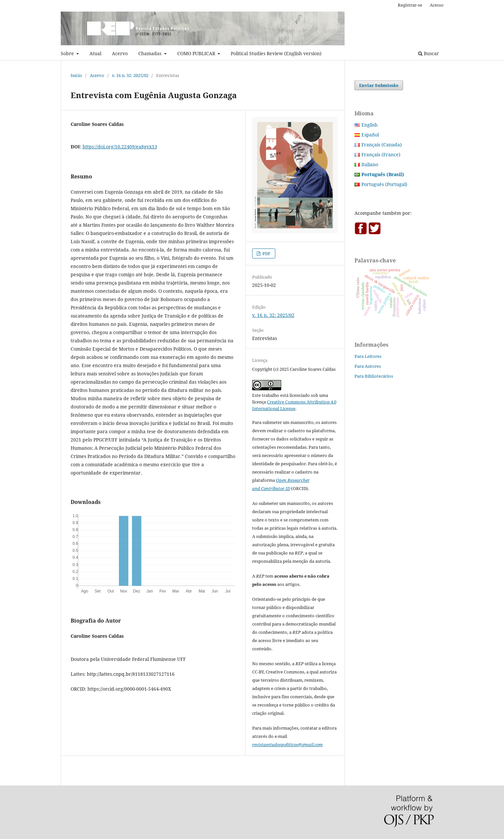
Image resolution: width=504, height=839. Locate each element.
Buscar (429, 53)
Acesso (437, 5)
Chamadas (151, 53)
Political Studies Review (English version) (276, 53)
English (370, 125)
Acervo (120, 53)
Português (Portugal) (384, 184)
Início (76, 75)
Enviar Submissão (379, 85)
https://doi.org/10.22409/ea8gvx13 (120, 147)
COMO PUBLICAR (197, 53)
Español (370, 135)
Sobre (68, 53)
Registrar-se (410, 5)
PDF (266, 253)
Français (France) (381, 154)
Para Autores (368, 366)
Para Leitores (368, 356)
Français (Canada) (382, 145)
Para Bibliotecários (374, 376)
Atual (95, 53)
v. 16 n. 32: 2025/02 (130, 75)
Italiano (370, 164)
